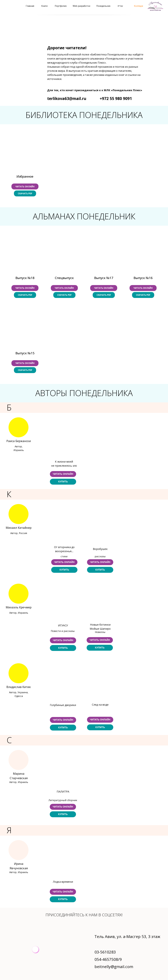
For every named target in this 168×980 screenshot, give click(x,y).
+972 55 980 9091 (116, 98)
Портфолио (61, 6)
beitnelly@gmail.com (114, 967)
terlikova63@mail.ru (67, 98)
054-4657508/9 (108, 959)
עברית (120, 6)
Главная (30, 6)
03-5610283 (105, 952)
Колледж (139, 6)
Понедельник (103, 6)
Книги (44, 6)
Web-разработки (81, 6)
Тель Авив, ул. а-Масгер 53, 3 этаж (127, 936)
